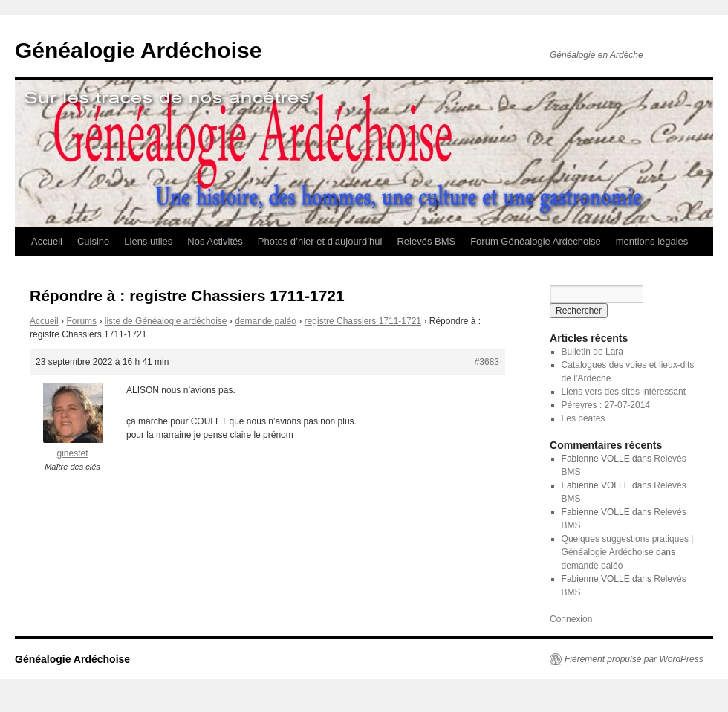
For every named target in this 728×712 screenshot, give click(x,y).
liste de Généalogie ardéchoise (166, 321)
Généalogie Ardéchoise (138, 50)
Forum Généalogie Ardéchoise (536, 241)
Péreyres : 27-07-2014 (606, 405)
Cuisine (93, 241)
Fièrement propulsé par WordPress (634, 659)
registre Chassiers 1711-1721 (363, 321)
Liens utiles (148, 241)
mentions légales (652, 241)
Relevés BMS (426, 241)
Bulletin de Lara (592, 352)
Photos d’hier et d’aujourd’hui (320, 241)
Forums (81, 321)
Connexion (571, 619)
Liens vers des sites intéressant (624, 392)
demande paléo (266, 321)
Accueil (47, 241)
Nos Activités (215, 241)
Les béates (584, 418)
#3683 (487, 362)
